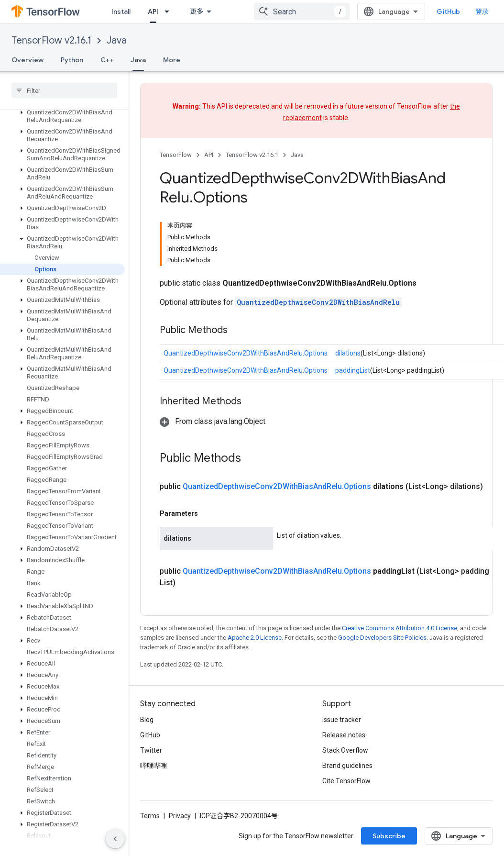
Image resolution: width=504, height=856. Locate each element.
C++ (107, 60)
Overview (27, 60)
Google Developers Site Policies (382, 638)
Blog (147, 720)
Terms (150, 816)
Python (72, 60)
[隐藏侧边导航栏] (115, 839)
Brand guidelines (347, 766)
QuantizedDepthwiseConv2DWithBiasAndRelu (318, 302)
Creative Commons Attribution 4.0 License (400, 628)
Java (117, 40)
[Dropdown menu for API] (170, 11)
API (209, 155)
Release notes (344, 735)
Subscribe (389, 836)
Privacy (180, 816)
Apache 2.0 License (255, 638)
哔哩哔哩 (153, 766)
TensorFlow (176, 155)
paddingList (353, 370)
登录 (482, 11)
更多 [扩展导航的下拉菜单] (197, 11)
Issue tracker (342, 720)
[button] (62, 116)
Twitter (151, 750)
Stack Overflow (345, 750)
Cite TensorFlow (346, 781)
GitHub (448, 11)
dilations (348, 353)
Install (121, 11)
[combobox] (302, 11)
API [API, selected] (153, 11)
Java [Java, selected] (138, 60)
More (172, 60)
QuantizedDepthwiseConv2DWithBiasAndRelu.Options (246, 353)
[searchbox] (64, 90)
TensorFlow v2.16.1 (51, 40)
